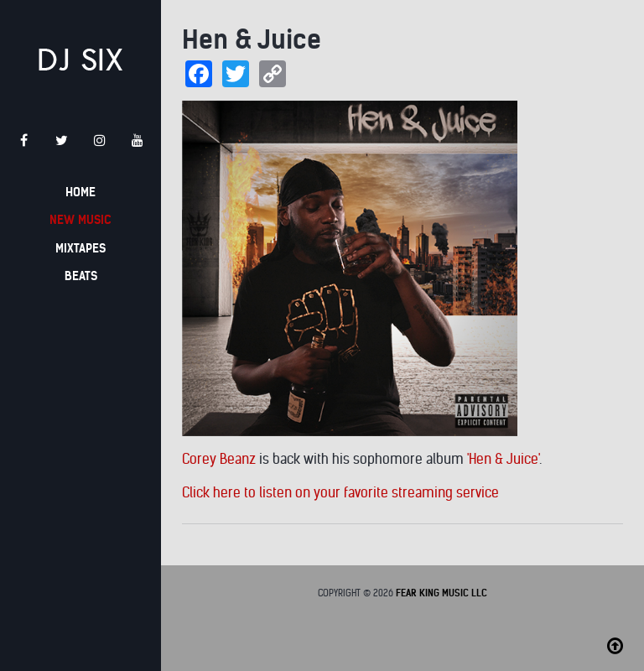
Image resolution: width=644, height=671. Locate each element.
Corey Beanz (219, 459)
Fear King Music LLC (441, 593)
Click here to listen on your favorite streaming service (340, 493)
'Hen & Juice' (503, 459)
